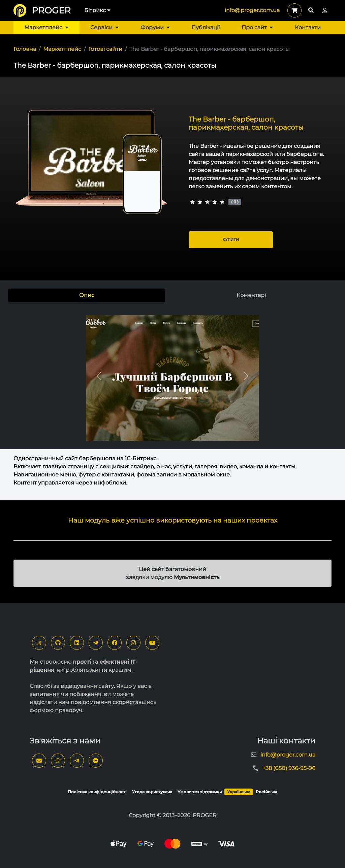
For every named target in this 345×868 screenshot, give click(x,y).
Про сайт (257, 27)
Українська (239, 792)
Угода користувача (152, 792)
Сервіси (104, 27)
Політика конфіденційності (97, 792)
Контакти (308, 27)
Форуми (155, 27)
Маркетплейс (46, 27)
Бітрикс (97, 10)
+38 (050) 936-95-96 (289, 768)
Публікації (206, 27)
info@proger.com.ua (252, 10)
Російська (266, 792)
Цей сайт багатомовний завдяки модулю (173, 573)
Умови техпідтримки (200, 792)
